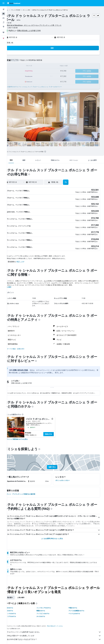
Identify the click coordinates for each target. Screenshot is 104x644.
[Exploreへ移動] (3, 27)
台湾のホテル (16, 604)
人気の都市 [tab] (28, 594)
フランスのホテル (17, 610)
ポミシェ (32, 10)
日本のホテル (16, 607)
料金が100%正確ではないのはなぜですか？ (57, 636)
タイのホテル (45, 613)
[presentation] (52, 152)
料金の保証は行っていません (62, 622)
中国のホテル (75, 604)
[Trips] (3, 32)
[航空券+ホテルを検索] (3, 22)
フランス (20, 10)
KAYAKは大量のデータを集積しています (57, 632)
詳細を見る (55, 431)
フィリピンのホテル (48, 610)
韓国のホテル (45, 607)
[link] (24, 436)
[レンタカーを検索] (3, 18)
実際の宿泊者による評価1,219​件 (36, 31)
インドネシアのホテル (48, 604)
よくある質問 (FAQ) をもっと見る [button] (55, 535)
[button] (3, 3)
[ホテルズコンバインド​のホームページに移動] (14, 3)
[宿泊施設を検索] (3, 14)
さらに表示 (15, 282)
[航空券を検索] (3, 9)
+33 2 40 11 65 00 (18, 28)
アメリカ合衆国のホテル (79, 607)
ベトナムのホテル (77, 610)
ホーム (13, 10)
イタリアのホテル (17, 613)
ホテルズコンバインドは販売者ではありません (57, 629)
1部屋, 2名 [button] (17, 43)
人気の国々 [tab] (16, 594)
